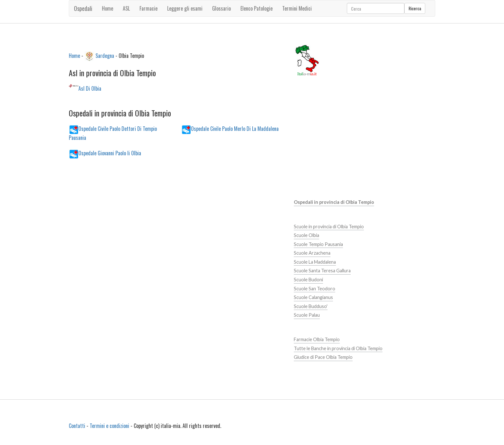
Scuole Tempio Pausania (318, 244)
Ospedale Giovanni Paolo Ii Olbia (110, 153)
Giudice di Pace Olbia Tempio (323, 357)
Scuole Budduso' (311, 306)
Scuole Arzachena (312, 253)
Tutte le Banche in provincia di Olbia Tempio (338, 348)
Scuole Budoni (308, 280)
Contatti (77, 426)
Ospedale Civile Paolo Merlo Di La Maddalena (235, 128)
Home (108, 8)
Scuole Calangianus (313, 297)
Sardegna (105, 55)
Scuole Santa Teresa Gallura (322, 271)
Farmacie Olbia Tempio (317, 339)
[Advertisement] (176, 218)
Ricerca (415, 8)
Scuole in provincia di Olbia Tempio (329, 227)
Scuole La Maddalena (315, 262)
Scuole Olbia (306, 235)
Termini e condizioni (109, 426)
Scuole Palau (307, 315)
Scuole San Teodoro (315, 289)
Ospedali (83, 8)
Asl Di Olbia (90, 88)
